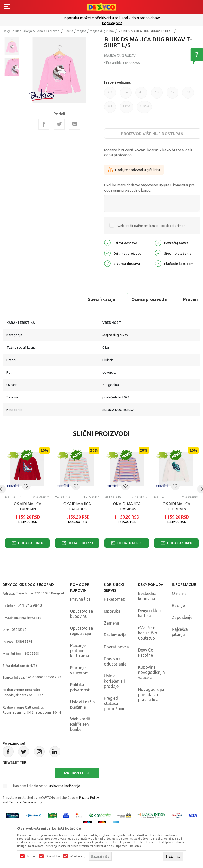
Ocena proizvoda (72, 299)
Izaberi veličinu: (117, 82)
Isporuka (112, 611)
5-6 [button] (157, 94)
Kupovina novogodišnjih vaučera (151, 672)
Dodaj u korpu (28, 543)
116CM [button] (144, 106)
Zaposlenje (182, 617)
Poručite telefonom (102, 18)
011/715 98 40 (102, 23)
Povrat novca (116, 647)
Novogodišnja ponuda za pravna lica (151, 695)
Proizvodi (53, 31)
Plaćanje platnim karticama (80, 650)
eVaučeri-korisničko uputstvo (148, 633)
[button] (26, 486)
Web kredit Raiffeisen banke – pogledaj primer (151, 226)
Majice (81, 31)
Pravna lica (80, 599)
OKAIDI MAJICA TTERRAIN (176, 506)
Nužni (31, 856)
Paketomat (114, 599)
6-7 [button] (172, 94)
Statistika (53, 856)
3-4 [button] (126, 94)
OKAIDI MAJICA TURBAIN (28, 506)
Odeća (68, 31)
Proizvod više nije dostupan (152, 134)
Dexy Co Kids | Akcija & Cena (23, 31)
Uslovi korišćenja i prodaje (114, 681)
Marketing (78, 856)
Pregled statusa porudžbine (115, 703)
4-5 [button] (141, 94)
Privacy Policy (89, 798)
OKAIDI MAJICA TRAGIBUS (77, 506)
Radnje (178, 605)
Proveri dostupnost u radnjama (138, 299)
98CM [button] (126, 106)
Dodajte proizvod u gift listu (134, 170)
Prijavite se (77, 773)
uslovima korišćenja (64, 786)
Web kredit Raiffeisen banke (80, 724)
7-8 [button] (188, 94)
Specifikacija (24, 299)
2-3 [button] (110, 94)
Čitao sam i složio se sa (45, 786)
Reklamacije (115, 635)
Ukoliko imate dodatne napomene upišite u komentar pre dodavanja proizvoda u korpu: (149, 188)
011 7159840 (30, 605)
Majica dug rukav (102, 31)
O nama (179, 593)
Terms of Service (21, 802)
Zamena (112, 623)
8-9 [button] (110, 109)
